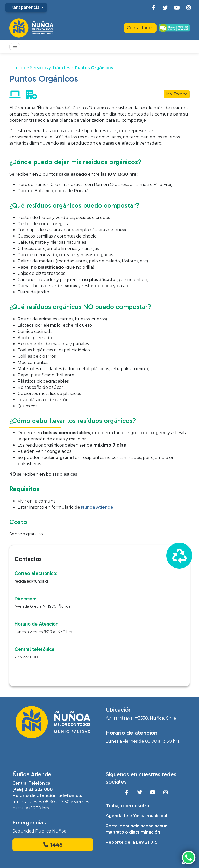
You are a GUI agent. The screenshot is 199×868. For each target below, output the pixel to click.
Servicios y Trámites (50, 68)
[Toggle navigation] (15, 47)
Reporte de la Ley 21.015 (132, 842)
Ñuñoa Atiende (97, 507)
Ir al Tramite (177, 94)
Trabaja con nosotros (129, 806)
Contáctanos (140, 28)
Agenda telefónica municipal (136, 816)
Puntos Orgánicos (94, 68)
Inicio (20, 68)
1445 (53, 845)
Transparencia (25, 7)
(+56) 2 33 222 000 (33, 789)
